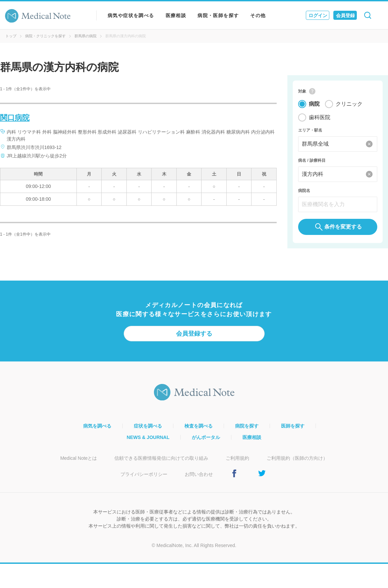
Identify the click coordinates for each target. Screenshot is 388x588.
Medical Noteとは (79, 458)
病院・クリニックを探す (45, 36)
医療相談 (176, 15)
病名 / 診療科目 (312, 160)
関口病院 (15, 118)
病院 (314, 104)
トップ (11, 36)
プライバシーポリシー (144, 474)
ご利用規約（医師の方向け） (297, 458)
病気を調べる (97, 426)
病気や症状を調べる (131, 15)
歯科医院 (320, 117)
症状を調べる (148, 426)
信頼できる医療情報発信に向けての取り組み (161, 458)
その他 (258, 15)
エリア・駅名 (310, 130)
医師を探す (293, 426)
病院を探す (247, 426)
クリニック (349, 104)
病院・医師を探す (218, 15)
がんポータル (206, 437)
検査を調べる (199, 426)
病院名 (304, 191)
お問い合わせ (199, 474)
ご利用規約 (237, 458)
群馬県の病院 (86, 36)
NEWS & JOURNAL (148, 437)
